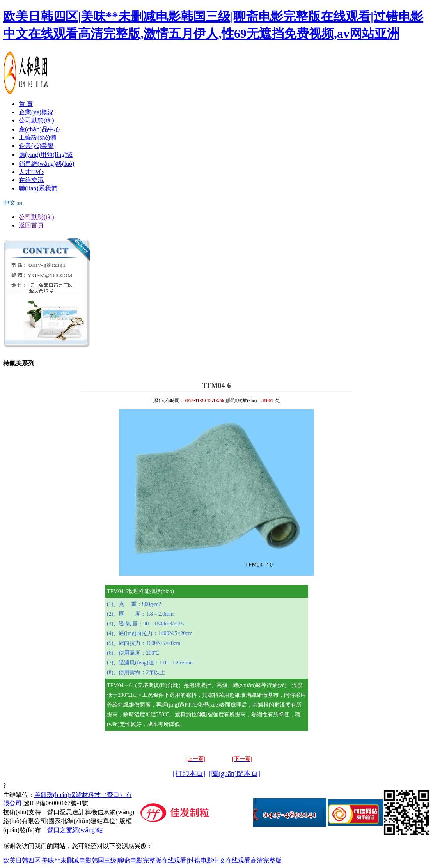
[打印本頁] (189, 774)
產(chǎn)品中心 (40, 129)
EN (20, 204)
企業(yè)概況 (36, 112)
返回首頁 (31, 225)
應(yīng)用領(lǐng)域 (46, 155)
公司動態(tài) (36, 120)
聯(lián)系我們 (38, 188)
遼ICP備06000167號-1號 (56, 803)
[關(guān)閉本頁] (235, 774)
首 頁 (26, 104)
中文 (9, 203)
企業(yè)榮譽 (36, 146)
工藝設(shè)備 (37, 137)
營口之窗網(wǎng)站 (75, 830)
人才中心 (31, 172)
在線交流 (31, 180)
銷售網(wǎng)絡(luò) (46, 164)
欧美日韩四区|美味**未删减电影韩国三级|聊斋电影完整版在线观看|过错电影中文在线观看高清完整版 (142, 860)
